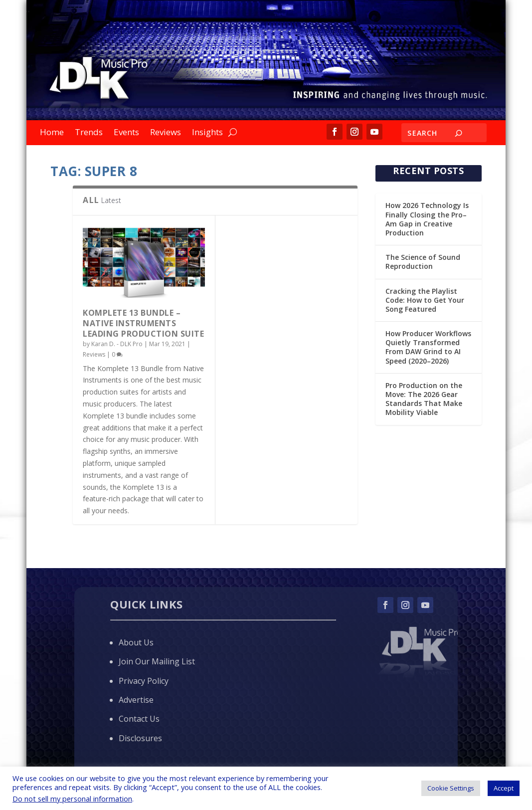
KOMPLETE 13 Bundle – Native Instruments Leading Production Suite (143, 323)
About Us (136, 642)
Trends (89, 133)
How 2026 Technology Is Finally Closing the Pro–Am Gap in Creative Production (427, 219)
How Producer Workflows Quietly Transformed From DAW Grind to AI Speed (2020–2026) (428, 347)
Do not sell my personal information (72, 799)
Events (126, 133)
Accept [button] (504, 788)
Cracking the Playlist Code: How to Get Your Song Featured (425, 300)
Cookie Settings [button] (451, 788)
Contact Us (139, 719)
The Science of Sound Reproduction (423, 262)
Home (52, 133)
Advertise (136, 700)
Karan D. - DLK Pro (117, 344)
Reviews (166, 133)
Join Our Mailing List (157, 661)
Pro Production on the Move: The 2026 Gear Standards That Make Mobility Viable (424, 399)
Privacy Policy (144, 681)
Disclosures (140, 738)
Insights (207, 133)
